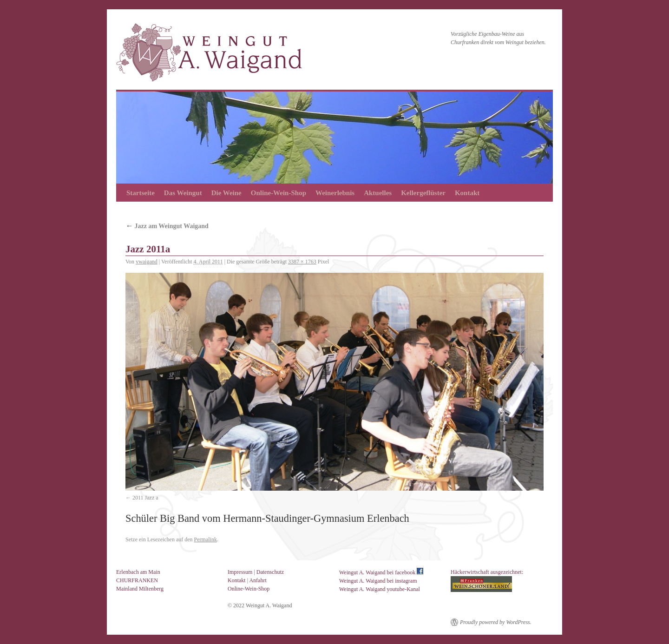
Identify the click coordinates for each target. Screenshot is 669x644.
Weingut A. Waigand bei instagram (378, 581)
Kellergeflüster (423, 193)
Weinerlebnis (335, 193)
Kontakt (467, 193)
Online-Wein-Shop (279, 193)
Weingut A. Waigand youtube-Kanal (380, 589)
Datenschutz (270, 572)
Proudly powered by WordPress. (496, 622)
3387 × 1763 (302, 262)
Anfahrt (258, 580)
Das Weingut (183, 193)
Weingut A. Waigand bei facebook (381, 572)
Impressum (240, 572)
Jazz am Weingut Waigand (167, 226)
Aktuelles (378, 193)
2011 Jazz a (145, 498)
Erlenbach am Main (138, 572)
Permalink (206, 539)
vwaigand (147, 262)
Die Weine (226, 193)
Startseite (141, 193)
